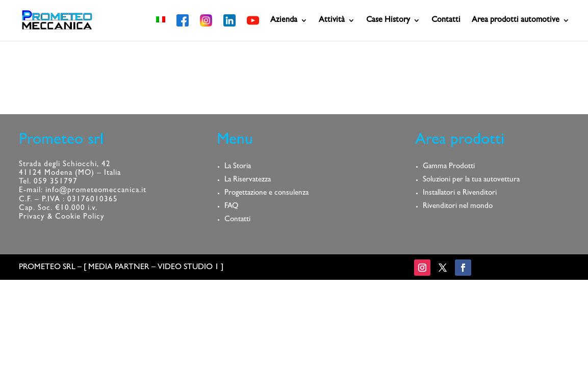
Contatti (446, 21)
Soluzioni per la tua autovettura (471, 180)
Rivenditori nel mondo (458, 207)
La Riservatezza (248, 180)
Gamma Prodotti (449, 167)
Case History (388, 21)
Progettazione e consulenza (266, 193)
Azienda (284, 21)
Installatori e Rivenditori (460, 193)
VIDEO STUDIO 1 (188, 268)
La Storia (238, 167)
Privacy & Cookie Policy (62, 217)
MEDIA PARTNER (119, 268)
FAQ (231, 207)
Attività (332, 21)
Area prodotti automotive (516, 21)
